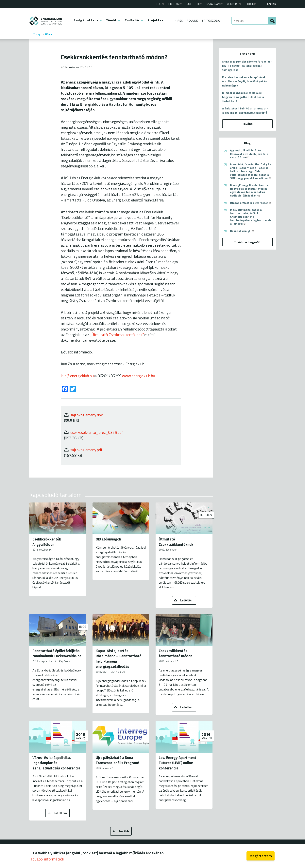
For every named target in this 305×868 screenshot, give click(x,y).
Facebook (194, 4)
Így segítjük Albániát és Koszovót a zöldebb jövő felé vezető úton (249, 154)
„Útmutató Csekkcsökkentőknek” (119, 335)
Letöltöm (187, 600)
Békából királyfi (242, 231)
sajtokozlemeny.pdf (86, 450)
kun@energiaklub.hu (79, 376)
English (271, 4)
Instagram (215, 4)
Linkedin (175, 4)
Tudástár (132, 20)
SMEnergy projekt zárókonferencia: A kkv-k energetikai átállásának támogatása (247, 66)
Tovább (124, 831)
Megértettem (261, 856)
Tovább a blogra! (247, 242)
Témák (112, 20)
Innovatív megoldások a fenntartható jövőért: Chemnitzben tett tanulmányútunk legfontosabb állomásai (251, 217)
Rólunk (192, 20)
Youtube (234, 4)
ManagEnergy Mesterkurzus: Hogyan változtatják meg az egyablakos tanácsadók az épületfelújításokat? (249, 190)
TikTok (251, 4)
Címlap (37, 34)
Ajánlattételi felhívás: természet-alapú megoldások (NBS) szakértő (245, 110)
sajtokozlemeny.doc (87, 415)
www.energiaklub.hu (138, 376)
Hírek (179, 20)
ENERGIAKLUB (46, 21)
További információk (47, 859)
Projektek (155, 20)
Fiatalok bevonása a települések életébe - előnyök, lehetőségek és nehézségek (245, 81)
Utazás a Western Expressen (251, 203)
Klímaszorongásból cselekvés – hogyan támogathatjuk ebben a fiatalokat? (243, 97)
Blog (160, 4)
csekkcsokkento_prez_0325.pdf (97, 432)
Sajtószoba (211, 20)
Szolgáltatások (86, 20)
